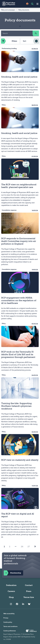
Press (29, 591)
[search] (36, 33)
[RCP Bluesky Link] (29, 604)
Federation (11, 585)
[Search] (17, 33)
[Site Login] (27, 4)
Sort (25, 41)
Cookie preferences (10, 631)
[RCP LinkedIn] (23, 604)
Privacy (6, 618)
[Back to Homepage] (10, 4)
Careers (11, 591)
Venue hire (29, 597)
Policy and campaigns (8, 10)
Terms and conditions (10, 626)
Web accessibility (9, 614)
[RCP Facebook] (17, 604)
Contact (29, 585)
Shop (11, 597)
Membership (12, 573)
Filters (9, 41)
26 (22, 547)
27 (29, 547)
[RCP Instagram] (11, 604)
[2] (35, 547)
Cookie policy (8, 622)
